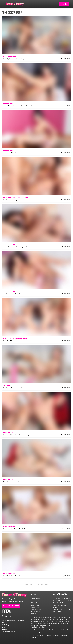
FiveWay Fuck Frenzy (10, 200)
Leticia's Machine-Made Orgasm (13, 576)
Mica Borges (8, 432)
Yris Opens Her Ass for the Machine (15, 388)
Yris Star (7, 385)
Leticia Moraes (9, 197)
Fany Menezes (9, 526)
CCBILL (4, 629)
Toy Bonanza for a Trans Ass (12, 294)
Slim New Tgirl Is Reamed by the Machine (16, 529)
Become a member (11, 606)
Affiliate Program (36, 611)
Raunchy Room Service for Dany (14, 59)
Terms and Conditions (38, 601)
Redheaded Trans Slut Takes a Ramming (16, 435)
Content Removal (36, 609)
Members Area (36, 599)
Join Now (64, 4)
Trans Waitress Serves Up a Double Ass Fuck (18, 106)
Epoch (4, 627)
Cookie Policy (35, 605)
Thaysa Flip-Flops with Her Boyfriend (15, 247)
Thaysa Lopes (22, 197)
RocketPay (5, 625)
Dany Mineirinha (10, 56)
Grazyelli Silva (21, 338)
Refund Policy (35, 607)
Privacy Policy (35, 603)
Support (33, 614)
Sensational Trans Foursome (12, 341)
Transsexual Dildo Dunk (11, 153)
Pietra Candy (9, 338)
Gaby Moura (8, 103)
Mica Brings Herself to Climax (13, 482)
